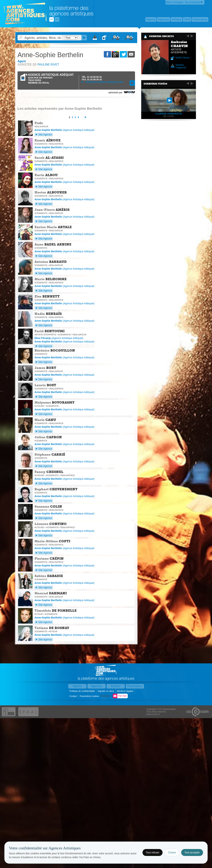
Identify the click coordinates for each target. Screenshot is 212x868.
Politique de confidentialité (82, 691)
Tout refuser (153, 852)
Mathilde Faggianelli (181, 66)
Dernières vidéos (155, 84)
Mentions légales (125, 691)
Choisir (172, 852)
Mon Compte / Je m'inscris (183, 2)
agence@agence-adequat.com (102, 82)
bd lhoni (169, 116)
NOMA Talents (182, 58)
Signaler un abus (106, 691)
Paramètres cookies (90, 696)
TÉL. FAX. (92, 78)
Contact (73, 696)
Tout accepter (192, 852)
